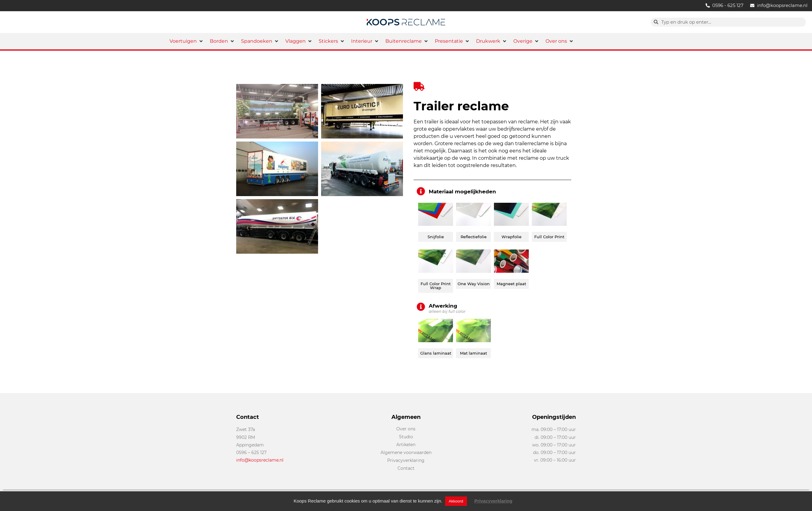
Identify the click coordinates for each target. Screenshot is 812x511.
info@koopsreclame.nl (260, 460)
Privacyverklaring (493, 501)
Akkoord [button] (456, 501)
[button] (187, 41)
